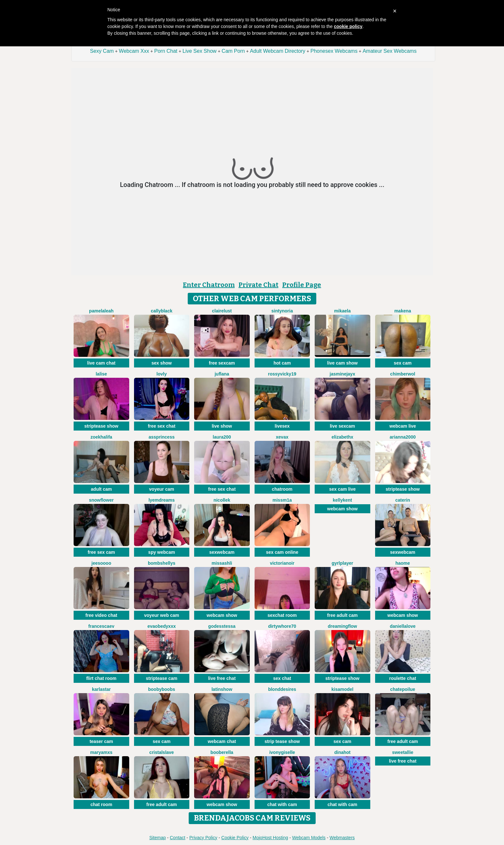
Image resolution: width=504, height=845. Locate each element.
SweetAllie (403, 752)
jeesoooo (101, 563)
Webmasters (342, 838)
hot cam (282, 363)
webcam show (342, 509)
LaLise (101, 374)
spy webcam (162, 552)
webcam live (403, 426)
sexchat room (282, 615)
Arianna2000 (403, 437)
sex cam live (342, 489)
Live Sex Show (200, 51)
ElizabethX (342, 437)
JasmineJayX (342, 374)
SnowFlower (101, 500)
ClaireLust (222, 311)
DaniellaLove (403, 626)
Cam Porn (233, 51)
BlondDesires (282, 689)
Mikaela (342, 311)
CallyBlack (162, 311)
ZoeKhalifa (101, 437)
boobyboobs (162, 689)
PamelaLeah (101, 311)
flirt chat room (101, 678)
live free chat (222, 678)
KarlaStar (101, 689)
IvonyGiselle (282, 752)
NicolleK (222, 500)
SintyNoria (282, 311)
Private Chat (258, 285)
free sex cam (101, 552)
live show (222, 426)
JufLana (222, 374)
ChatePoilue (403, 689)
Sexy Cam (102, 51)
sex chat (282, 678)
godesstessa (222, 626)
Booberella (222, 752)
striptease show (101, 426)
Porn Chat (166, 51)
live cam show (342, 363)
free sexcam (222, 363)
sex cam (403, 363)
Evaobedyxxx (162, 626)
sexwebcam (222, 552)
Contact (177, 838)
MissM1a (282, 500)
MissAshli (222, 563)
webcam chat (222, 741)
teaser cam (101, 741)
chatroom (282, 489)
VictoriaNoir (282, 563)
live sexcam (342, 426)
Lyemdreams (162, 500)
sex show (162, 363)
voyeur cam (162, 489)
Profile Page (302, 285)
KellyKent (342, 500)
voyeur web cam (162, 615)
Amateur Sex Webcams (390, 51)
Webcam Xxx (134, 51)
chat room (101, 804)
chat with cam (282, 804)
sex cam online (282, 552)
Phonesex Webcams (334, 51)
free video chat (101, 615)
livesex (282, 426)
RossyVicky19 (282, 374)
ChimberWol (403, 374)
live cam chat (101, 363)
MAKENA (403, 311)
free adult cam (342, 615)
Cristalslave (162, 752)
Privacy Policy (203, 838)
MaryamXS (101, 752)
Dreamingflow (342, 626)
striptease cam (162, 678)
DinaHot (342, 752)
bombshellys (162, 563)
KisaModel (342, 689)
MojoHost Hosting (270, 838)
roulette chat (403, 678)
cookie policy (348, 26)
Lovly (162, 374)
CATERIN (403, 500)
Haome (403, 563)
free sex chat (162, 426)
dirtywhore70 (282, 626)
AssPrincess (162, 437)
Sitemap (157, 838)
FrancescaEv (101, 626)
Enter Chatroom (209, 285)
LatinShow (222, 689)
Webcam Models (309, 838)
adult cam (101, 489)
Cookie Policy (235, 838)
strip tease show (282, 741)
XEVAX (282, 437)
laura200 (222, 437)
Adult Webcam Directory (278, 51)
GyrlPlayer (342, 563)
